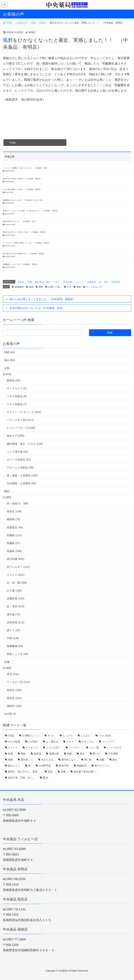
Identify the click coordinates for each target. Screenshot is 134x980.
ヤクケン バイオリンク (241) (24, 412)
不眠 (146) (13, 638)
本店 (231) (13, 674)
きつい (51, 736)
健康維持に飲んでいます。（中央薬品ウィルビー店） (23, 200)
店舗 (30, 282)
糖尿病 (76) (13, 519)
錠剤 (50, 772)
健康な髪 (54, 754)
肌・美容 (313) (16, 606)
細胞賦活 (82, 766)
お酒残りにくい (31, 736)
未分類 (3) (10, 714)
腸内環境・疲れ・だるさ (47, 282)
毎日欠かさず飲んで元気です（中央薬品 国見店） (22, 179)
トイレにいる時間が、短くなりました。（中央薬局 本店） (26, 168)
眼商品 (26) (13, 380)
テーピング (32, 748)
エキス (70, 742)
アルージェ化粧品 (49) (20, 468)
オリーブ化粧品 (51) (19, 460)
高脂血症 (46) (15, 527)
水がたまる (47, 760)
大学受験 (113, 754)
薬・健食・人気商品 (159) (22, 475)
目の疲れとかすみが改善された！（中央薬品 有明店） (24, 254)
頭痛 (63, 772)
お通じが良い (55, 287)
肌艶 (41, 287)
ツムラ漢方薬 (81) (17, 452)
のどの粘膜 (14, 742)
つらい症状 (105, 736)
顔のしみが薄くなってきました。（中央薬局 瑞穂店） (42, 299)
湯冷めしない (69, 760)
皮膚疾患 (92, 282)
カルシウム (88, 742)
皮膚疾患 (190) (16, 598)
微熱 (10, 760)
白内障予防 (45, 766)
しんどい (86, 736)
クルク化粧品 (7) (17, 404)
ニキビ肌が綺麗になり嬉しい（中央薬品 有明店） (22, 189)
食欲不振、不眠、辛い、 (21, 778)
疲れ (115, 760)
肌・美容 (104, 282)
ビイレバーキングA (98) (21, 428)
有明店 (21, 282)
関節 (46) (10, 352)
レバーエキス (114, 748)
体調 (31, 287)
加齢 (69, 754)
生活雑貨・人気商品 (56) (21, 483)
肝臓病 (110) (14, 535)
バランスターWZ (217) (20, 420)
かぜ (69, 287)
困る (82, 754)
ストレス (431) (16, 575)
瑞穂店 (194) (14, 706)
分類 (7, 368)
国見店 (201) (14, 698)
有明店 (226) (14, 690)
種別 (7, 491)
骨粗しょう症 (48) (17, 654)
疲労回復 (67, 282)
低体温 (37, 754)
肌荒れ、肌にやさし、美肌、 (24, 772)
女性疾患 (116, 282)
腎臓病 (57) (13, 543)
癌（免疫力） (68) (17, 503)
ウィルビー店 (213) (18, 682)
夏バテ (97, 754)
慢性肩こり (27, 760)
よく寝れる (52, 742)
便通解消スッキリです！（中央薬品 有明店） (21, 264)
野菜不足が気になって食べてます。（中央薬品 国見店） (25, 232)
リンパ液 (94, 748)
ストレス (79, 282)
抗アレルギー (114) (18, 567)
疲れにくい (14, 766)
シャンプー (108, 742)
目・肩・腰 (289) (17, 583)
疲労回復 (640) (16, 559)
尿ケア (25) (13, 630)
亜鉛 (23, 754)
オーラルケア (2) (17, 388)
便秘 (79, 287)
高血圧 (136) (14, 511)
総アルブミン (102, 766)
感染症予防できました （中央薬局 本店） (20, 221)
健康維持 (19, 287)
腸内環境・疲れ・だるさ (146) (25, 444)
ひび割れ (33, 742)
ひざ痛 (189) (14, 591)
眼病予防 (64, 766)
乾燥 (10, 754)
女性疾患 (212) (16, 622)
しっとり (68, 736)
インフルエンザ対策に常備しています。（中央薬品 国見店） (27, 243)
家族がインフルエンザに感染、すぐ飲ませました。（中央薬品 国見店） (31, 211)
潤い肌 (88, 760)
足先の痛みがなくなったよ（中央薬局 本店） (37, 308)
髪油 (45, 778)
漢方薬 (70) (13, 614)
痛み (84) (10, 360)
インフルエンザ (94, 287)
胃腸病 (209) (14, 551)
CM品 (11, 736)
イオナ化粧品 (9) (17, 396)
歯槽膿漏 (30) (15, 646)
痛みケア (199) (16, 436)
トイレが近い (53, 748)
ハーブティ (75, 748)
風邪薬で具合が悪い (85, 772)
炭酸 (102, 760)
